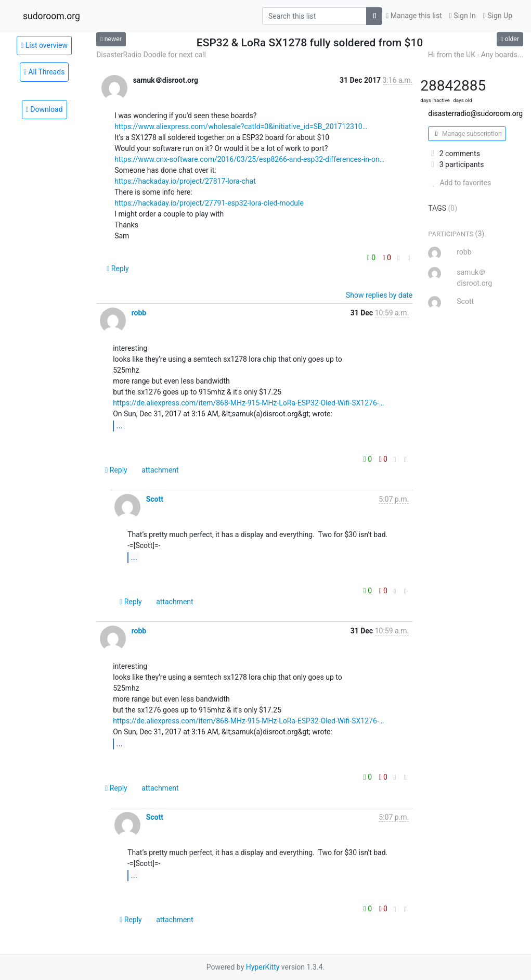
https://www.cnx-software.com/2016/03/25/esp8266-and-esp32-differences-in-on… (249, 159)
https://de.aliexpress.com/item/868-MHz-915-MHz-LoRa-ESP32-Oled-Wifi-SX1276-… (248, 403)
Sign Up (498, 16)
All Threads (44, 72)
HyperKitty (263, 967)
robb (139, 313)
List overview (44, 45)
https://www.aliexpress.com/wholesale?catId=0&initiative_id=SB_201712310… (241, 126)
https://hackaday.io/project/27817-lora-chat (185, 181)
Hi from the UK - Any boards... (476, 55)
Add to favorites (459, 183)
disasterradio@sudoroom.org (475, 113)
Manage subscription (467, 134)
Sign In (463, 16)
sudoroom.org (51, 16)
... (119, 425)
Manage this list (414, 16)
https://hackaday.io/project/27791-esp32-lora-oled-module (209, 203)
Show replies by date (379, 295)
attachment (160, 470)
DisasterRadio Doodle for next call (151, 55)
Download (44, 109)
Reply (118, 269)
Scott (155, 499)
